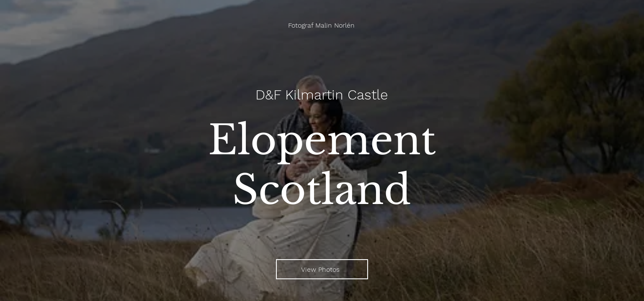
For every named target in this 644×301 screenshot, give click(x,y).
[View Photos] (322, 269)
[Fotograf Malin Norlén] (322, 25)
